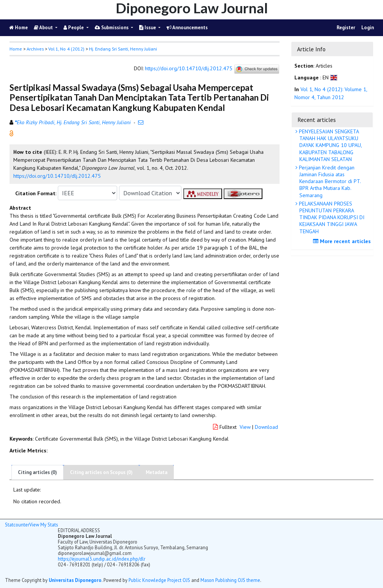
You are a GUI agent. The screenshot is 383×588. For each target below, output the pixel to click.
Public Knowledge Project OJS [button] (159, 580)
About (44, 28)
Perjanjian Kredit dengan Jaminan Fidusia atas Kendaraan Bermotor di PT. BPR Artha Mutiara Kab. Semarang (329, 181)
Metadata (157, 472)
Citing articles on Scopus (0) (101, 472)
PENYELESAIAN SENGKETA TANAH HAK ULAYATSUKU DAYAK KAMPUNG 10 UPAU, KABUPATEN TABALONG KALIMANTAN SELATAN (330, 145)
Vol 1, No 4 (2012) (66, 49)
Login (368, 28)
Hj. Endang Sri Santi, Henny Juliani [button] (123, 49)
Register (346, 28)
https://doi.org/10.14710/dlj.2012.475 (189, 69)
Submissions (112, 28)
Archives (35, 49)
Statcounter (17, 525)
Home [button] (16, 49)
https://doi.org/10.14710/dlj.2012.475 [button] (57, 176)
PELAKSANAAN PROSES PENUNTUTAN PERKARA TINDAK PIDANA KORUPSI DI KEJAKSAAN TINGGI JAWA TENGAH (331, 217)
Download (266, 427)
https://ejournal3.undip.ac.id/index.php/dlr (102, 559)
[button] (11, 133)
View (245, 427)
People (74, 28)
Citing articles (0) (37, 472)
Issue (148, 28)
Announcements (187, 28)
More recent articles (343, 241)
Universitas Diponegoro (75, 580)
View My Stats (44, 525)
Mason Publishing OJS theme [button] (230, 580)
